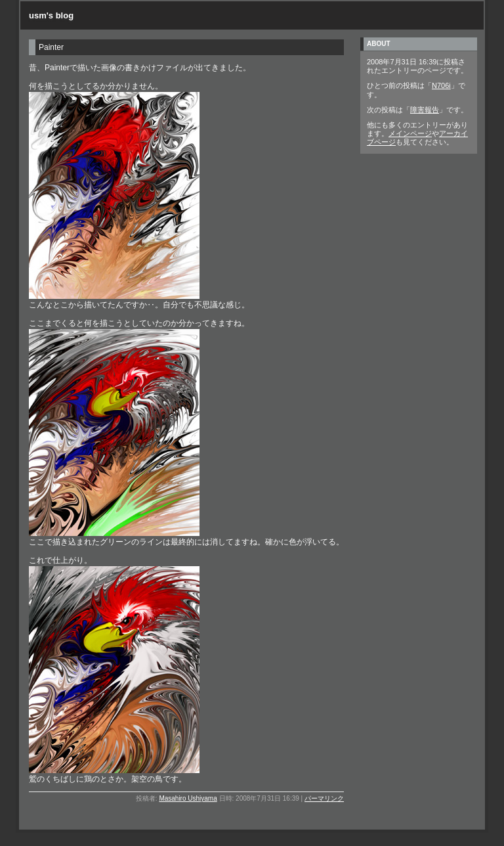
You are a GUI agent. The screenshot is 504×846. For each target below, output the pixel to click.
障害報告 (425, 110)
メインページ (410, 133)
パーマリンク (324, 798)
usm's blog (51, 15)
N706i (441, 85)
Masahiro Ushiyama (188, 798)
